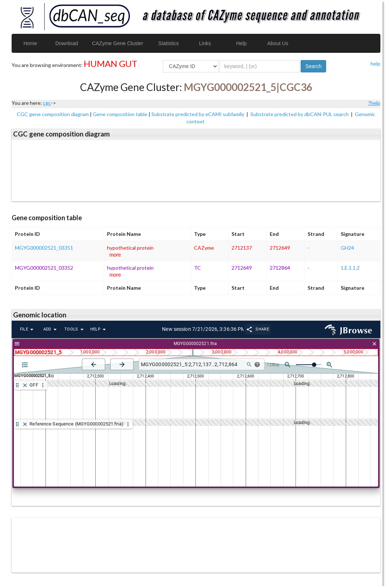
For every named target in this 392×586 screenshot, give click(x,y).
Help (241, 43)
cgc (47, 103)
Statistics (169, 43)
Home (30, 43)
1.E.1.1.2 (350, 268)
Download (67, 43)
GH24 (347, 248)
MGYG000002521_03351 (44, 248)
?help (374, 103)
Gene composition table (120, 114)
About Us (278, 43)
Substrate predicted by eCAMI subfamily (198, 114)
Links (205, 43)
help (375, 64)
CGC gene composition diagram (53, 114)
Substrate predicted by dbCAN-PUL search (300, 114)
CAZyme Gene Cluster (118, 43)
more (115, 255)
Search (313, 66)
